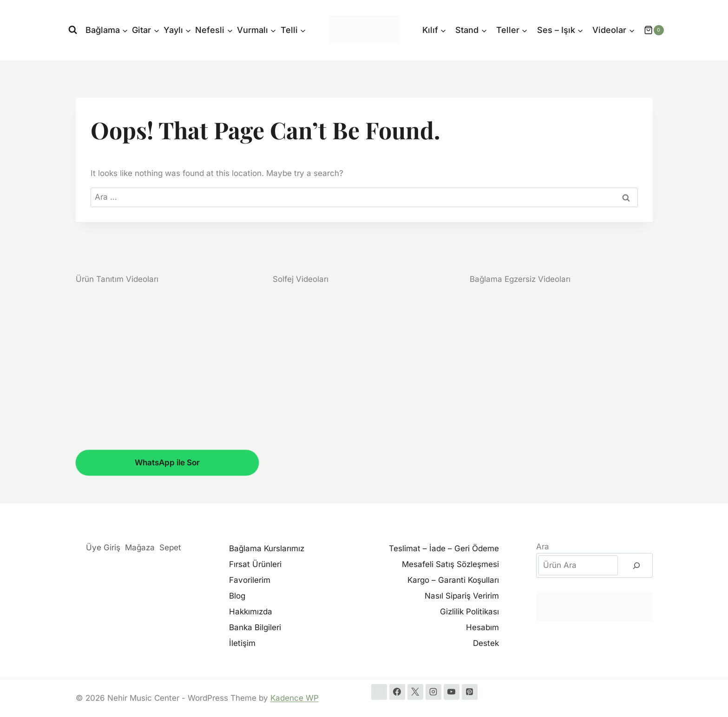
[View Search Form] (73, 30)
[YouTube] (452, 692)
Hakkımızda (251, 612)
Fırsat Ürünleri (255, 564)
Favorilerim (250, 580)
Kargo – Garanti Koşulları (453, 580)
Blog (237, 596)
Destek (486, 643)
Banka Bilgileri (255, 627)
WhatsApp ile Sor (167, 463)
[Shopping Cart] (649, 30)
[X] (415, 692)
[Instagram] (433, 692)
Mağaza (140, 548)
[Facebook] (397, 692)
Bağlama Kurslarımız (267, 548)
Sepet (170, 548)
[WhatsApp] (379, 692)
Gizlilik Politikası (469, 612)
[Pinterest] (470, 692)
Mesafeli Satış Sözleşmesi (450, 564)
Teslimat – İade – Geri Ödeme (444, 548)
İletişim (242, 643)
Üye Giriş (103, 548)
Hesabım (482, 627)
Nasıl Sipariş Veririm (462, 596)
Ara (543, 547)
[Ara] (636, 565)
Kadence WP (295, 698)
